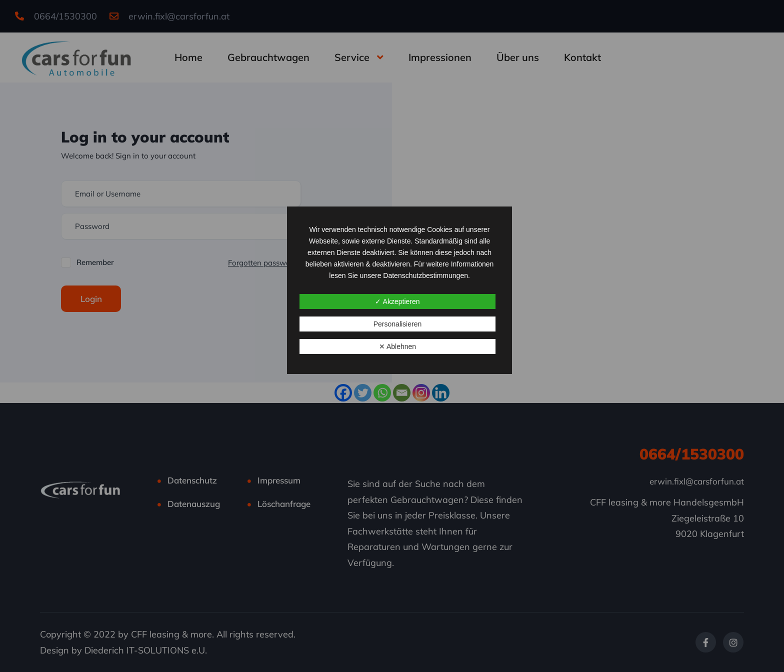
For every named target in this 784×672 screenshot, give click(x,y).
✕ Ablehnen (397, 346)
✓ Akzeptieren (397, 301)
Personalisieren (398, 324)
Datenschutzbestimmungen (425, 275)
